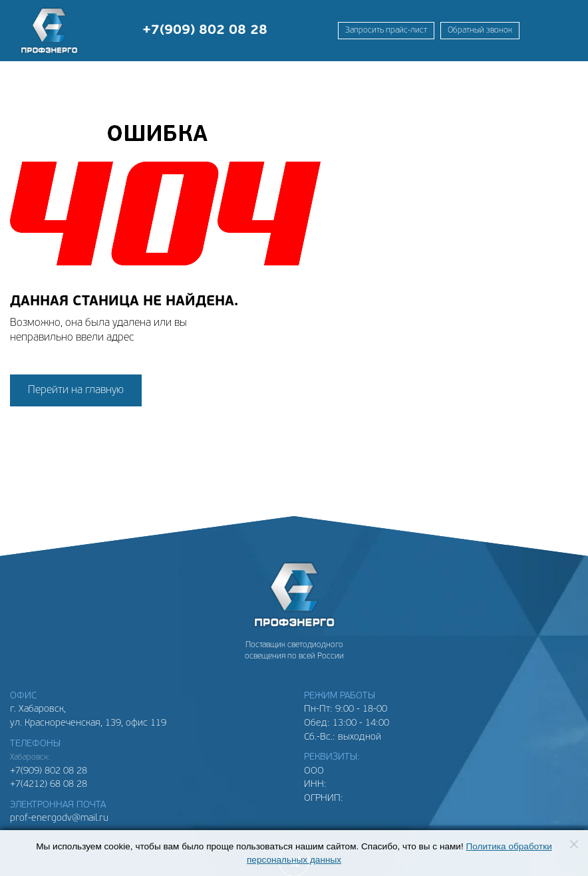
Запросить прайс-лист (386, 31)
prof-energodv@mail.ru (59, 818)
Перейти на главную (76, 390)
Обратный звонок (480, 31)
